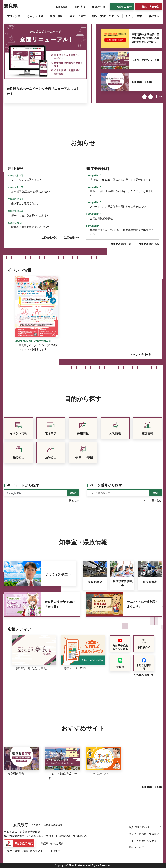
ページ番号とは (153, 500)
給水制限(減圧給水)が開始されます (31, 192)
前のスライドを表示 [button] (144, 97)
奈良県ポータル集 (142, 82)
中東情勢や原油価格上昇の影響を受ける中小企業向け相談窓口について (146, 38)
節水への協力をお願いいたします (30, 215)
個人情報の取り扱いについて (145, 827)
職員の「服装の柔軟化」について (30, 227)
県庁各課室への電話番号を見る (25, 851)
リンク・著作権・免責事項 (144, 834)
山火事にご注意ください (25, 203)
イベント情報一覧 (141, 355)
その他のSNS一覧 (144, 675)
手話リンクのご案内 (52, 843)
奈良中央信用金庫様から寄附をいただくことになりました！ (122, 193)
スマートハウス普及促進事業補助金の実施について (119, 207)
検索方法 (74, 500)
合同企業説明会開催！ (103, 219)
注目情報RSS (72, 238)
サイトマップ (136, 847)
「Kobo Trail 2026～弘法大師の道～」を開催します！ (120, 180)
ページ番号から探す (106, 485)
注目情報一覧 (49, 238)
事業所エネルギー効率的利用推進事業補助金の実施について (122, 232)
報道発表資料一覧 (121, 244)
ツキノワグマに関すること (27, 180)
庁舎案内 (55, 851)
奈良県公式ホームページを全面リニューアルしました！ (43, 91)
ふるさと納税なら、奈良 (146, 60)
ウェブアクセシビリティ (143, 841)
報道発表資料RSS (149, 244)
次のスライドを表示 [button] (150, 97)
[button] (60, 7)
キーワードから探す (23, 485)
